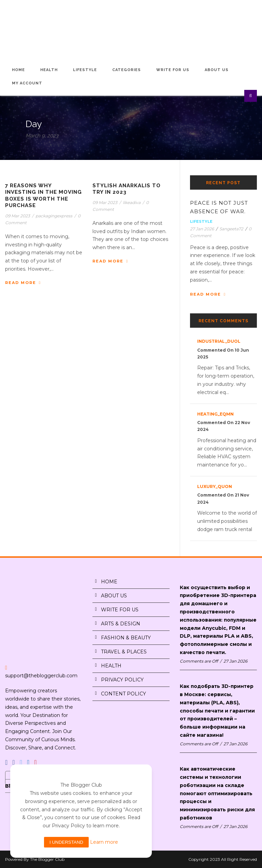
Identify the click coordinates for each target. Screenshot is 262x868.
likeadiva (132, 202)
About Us (217, 70)
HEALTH (111, 666)
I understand (66, 842)
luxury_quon (215, 486)
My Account (27, 83)
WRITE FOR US (120, 610)
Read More (23, 283)
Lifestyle (85, 70)
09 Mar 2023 (18, 216)
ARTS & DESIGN (121, 624)
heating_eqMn (215, 414)
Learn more (104, 842)
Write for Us (173, 70)
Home (18, 70)
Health (49, 70)
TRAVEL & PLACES (124, 652)
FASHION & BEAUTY (126, 638)
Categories (127, 70)
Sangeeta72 (231, 229)
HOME (109, 582)
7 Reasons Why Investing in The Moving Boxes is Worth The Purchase (43, 196)
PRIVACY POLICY (122, 680)
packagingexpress (54, 216)
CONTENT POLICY (123, 694)
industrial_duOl (219, 341)
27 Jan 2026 (202, 229)
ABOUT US (114, 596)
